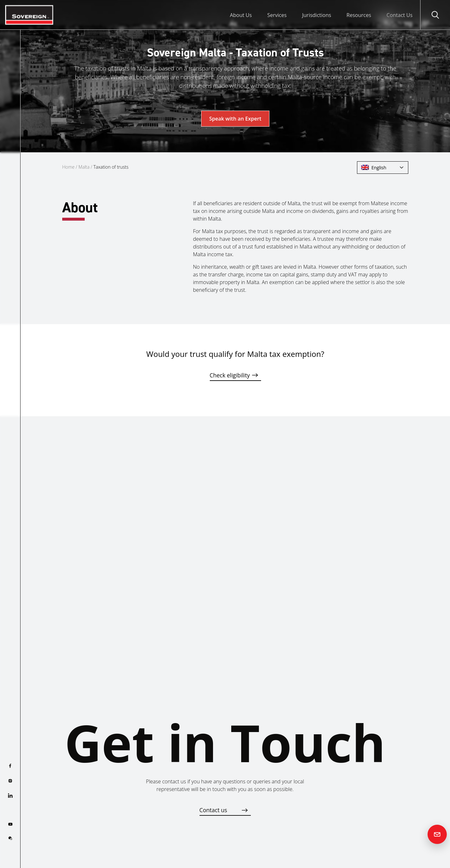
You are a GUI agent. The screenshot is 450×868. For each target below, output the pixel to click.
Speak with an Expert (235, 119)
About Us (241, 15)
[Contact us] (437, 834)
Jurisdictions (317, 15)
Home (68, 167)
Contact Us (399, 15)
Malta (84, 167)
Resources (359, 15)
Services (277, 15)
